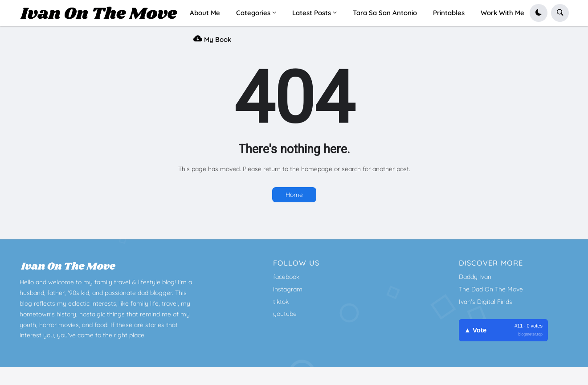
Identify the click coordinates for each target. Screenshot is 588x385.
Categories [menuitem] (253, 13)
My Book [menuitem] (212, 39)
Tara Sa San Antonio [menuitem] (385, 13)
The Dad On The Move (491, 289)
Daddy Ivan (475, 277)
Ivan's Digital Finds (486, 302)
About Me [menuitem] (205, 13)
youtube (285, 314)
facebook (286, 277)
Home (294, 195)
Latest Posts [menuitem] (312, 13)
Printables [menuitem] (449, 13)
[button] (539, 13)
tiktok (281, 302)
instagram (288, 289)
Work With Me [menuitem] (502, 13)
